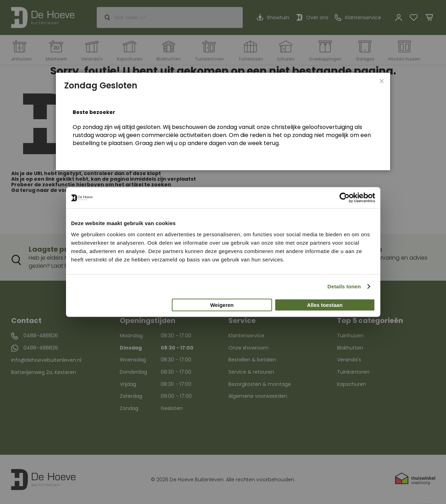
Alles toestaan (325, 305)
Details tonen (344, 286)
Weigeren (222, 305)
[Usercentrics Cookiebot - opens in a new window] (345, 198)
